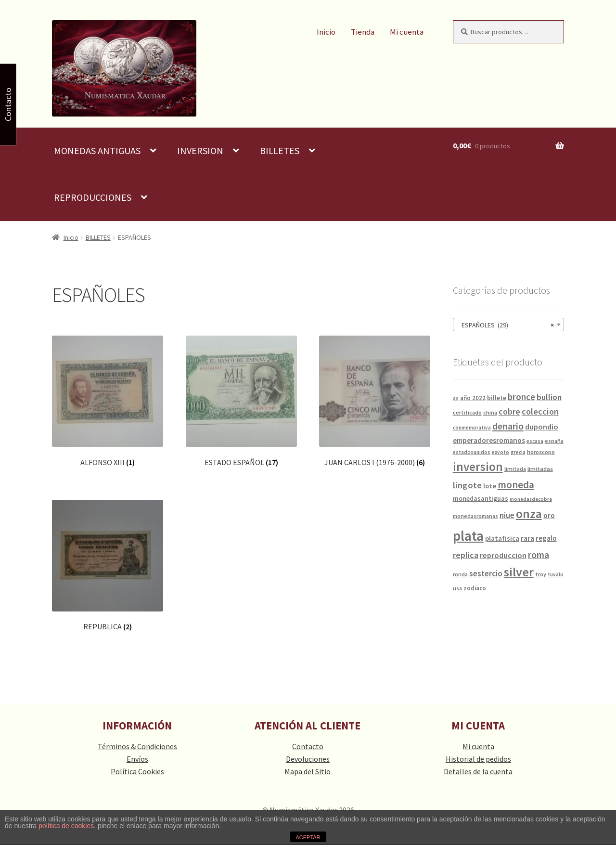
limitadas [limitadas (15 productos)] (540, 469)
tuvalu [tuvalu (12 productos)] (555, 574)
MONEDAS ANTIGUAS (97, 150)
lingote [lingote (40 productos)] (467, 485)
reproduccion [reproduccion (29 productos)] (503, 555)
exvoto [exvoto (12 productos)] (500, 452)
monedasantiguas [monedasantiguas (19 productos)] (481, 498)
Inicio (326, 32)
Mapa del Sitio (308, 771)
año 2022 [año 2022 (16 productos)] (473, 398)
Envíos (137, 759)
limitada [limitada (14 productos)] (515, 469)
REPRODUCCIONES (93, 197)
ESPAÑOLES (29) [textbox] (506, 325)
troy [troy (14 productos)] (541, 574)
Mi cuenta (407, 32)
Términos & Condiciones (137, 746)
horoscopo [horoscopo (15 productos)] (541, 452)
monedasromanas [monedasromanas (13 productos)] (475, 516)
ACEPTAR (308, 837)
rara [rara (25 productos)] (527, 538)
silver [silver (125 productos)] (519, 572)
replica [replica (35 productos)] (466, 555)
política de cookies (66, 826)
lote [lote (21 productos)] (490, 486)
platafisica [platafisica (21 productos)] (502, 538)
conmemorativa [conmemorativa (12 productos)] (472, 428)
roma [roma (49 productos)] (539, 554)
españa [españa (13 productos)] (554, 441)
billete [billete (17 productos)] (497, 398)
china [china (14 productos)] (490, 412)
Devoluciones (308, 759)
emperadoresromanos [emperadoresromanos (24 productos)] (489, 440)
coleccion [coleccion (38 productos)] (540, 411)
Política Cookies (137, 771)
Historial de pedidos (478, 759)
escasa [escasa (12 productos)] (535, 441)
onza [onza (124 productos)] (529, 514)
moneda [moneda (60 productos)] (516, 485)
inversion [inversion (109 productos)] (478, 467)
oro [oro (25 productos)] (549, 515)
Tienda (363, 32)
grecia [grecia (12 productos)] (518, 452)
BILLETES (280, 150)
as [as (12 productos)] (456, 398)
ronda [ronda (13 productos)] (460, 574)
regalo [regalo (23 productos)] (546, 538)
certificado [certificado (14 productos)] (467, 412)
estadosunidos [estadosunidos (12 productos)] (472, 452)
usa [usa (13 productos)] (457, 588)
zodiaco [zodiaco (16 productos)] (475, 588)
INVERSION (200, 150)
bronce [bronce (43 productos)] (521, 397)
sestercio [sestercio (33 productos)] (486, 573)
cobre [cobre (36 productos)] (509, 411)
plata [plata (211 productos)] (468, 536)
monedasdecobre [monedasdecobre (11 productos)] (531, 499)
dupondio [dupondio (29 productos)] (542, 427)
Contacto (308, 746)
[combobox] (508, 325)
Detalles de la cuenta (478, 771)
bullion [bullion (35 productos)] (549, 397)
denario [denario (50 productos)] (508, 426)
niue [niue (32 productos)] (507, 515)
